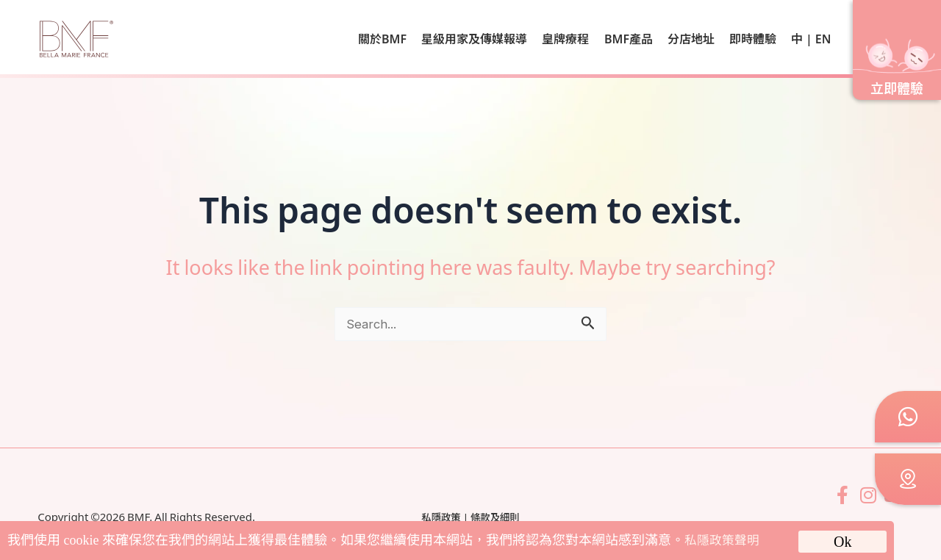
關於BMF (382, 38)
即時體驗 (753, 38)
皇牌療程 (565, 38)
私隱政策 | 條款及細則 (470, 517)
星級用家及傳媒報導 (474, 38)
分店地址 (691, 38)
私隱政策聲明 (724, 540)
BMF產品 (629, 38)
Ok (842, 542)
